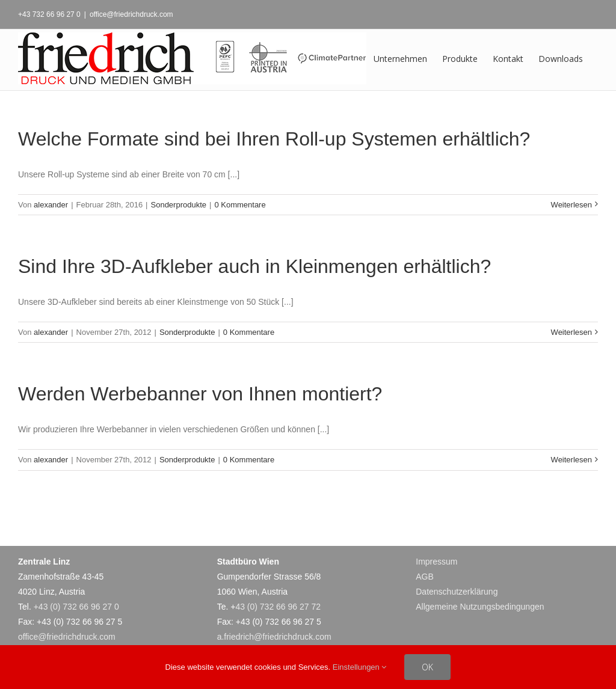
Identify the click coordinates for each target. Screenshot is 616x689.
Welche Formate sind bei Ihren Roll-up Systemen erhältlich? (274, 139)
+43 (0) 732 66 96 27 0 (76, 607)
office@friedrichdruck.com (131, 14)
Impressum (436, 562)
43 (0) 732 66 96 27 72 (278, 607)
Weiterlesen (571, 205)
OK (427, 667)
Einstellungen (360, 667)
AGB (425, 577)
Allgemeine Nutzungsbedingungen (480, 607)
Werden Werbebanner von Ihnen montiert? (200, 394)
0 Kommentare (240, 205)
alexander (51, 205)
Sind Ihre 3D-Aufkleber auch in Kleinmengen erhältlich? (254, 266)
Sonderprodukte (179, 205)
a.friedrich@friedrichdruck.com (274, 637)
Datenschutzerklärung (457, 592)
